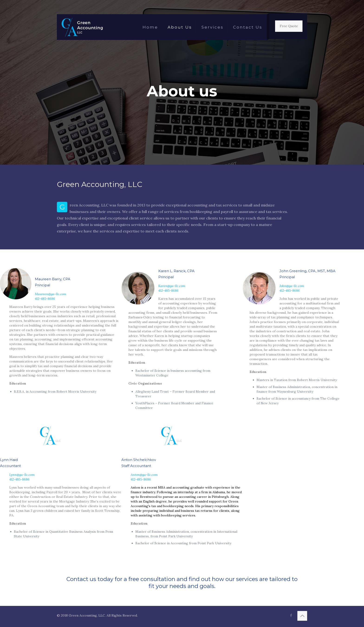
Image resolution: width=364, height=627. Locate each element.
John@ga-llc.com (292, 286)
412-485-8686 (45, 299)
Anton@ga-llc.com (144, 475)
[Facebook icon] (291, 615)
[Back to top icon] (302, 616)
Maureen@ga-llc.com (50, 294)
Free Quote (289, 26)
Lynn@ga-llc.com (22, 475)
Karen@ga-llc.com (172, 286)
